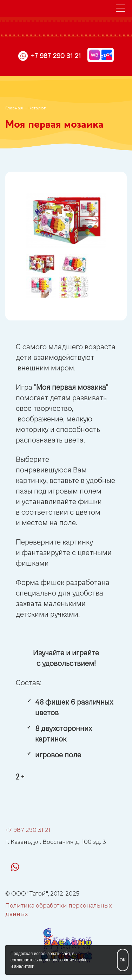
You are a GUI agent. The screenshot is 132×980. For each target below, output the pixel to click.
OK (123, 960)
